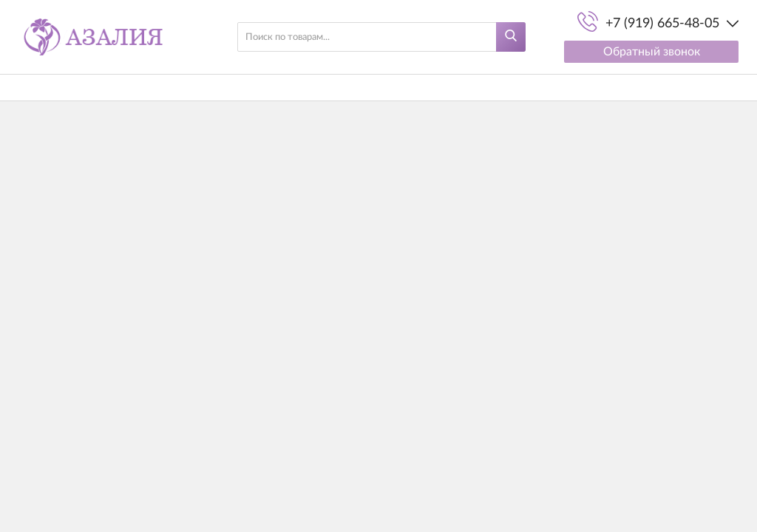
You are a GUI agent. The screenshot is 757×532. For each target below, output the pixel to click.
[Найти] (511, 37)
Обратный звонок (652, 52)
